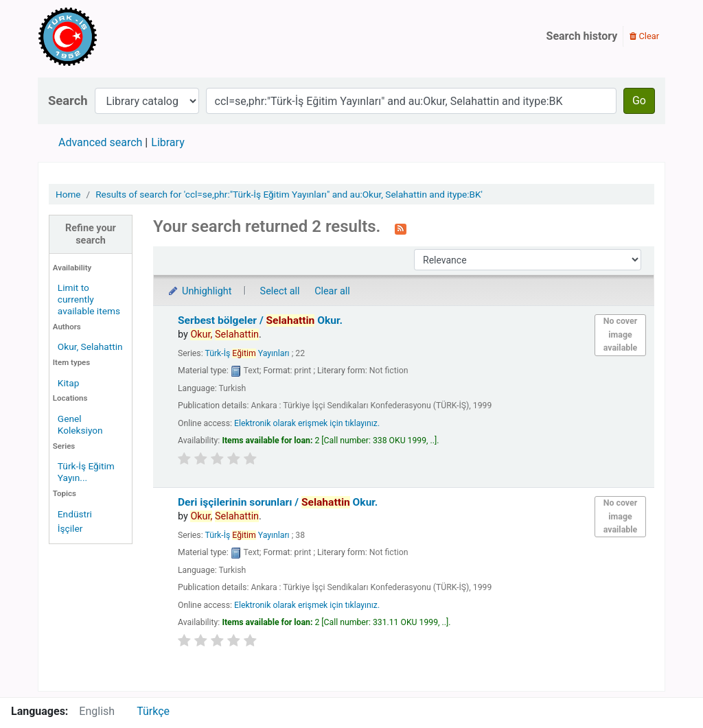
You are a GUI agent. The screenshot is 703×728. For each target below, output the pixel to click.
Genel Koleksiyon (80, 424)
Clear (644, 36)
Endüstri (75, 514)
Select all (280, 291)
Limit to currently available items (89, 299)
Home (68, 194)
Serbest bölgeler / (260, 320)
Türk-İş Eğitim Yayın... (86, 472)
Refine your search (91, 234)
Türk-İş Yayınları (247, 353)
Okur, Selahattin (90, 347)
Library (168, 142)
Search (68, 101)
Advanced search (100, 142)
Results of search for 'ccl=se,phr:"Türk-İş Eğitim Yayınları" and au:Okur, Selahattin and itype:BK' (289, 194)
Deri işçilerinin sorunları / (278, 502)
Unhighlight (199, 291)
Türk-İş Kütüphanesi (107, 36)
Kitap (69, 383)
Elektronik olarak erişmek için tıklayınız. (307, 423)
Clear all (332, 291)
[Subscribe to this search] (401, 228)
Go (639, 101)
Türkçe (153, 711)
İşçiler (70, 528)
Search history (582, 36)
